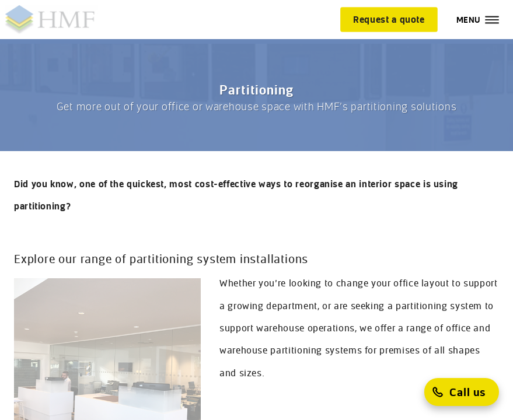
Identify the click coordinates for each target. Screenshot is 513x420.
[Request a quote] (389, 19)
